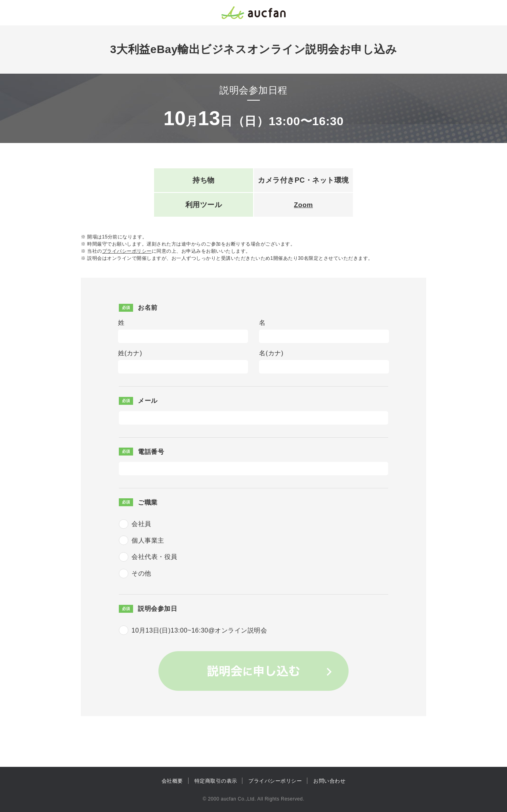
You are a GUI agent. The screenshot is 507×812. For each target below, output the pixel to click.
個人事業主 (148, 540)
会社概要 (172, 781)
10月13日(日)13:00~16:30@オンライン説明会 (199, 630)
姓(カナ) (130, 353)
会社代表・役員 (154, 557)
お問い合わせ (329, 781)
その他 (141, 573)
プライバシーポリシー (127, 251)
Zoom (304, 205)
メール (148, 401)
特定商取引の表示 (216, 781)
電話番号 (151, 452)
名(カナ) (271, 353)
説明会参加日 (157, 609)
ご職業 (148, 502)
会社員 (141, 524)
